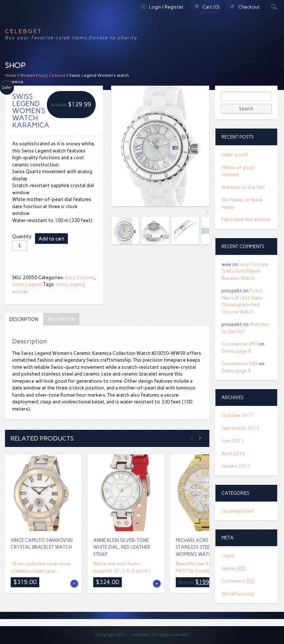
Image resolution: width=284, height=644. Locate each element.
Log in (228, 556)
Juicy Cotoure (52, 75)
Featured (207, 62)
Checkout (249, 7)
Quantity (22, 237)
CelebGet (24, 31)
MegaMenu (252, 62)
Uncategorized (238, 511)
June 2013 (232, 441)
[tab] (24, 319)
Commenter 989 (240, 364)
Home (143, 61)
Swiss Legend (27, 284)
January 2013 (236, 466)
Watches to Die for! (243, 187)
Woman (27, 75)
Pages (168, 62)
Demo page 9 (236, 351)
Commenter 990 (240, 344)
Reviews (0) (61, 319)
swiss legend (70, 284)
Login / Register (166, 7)
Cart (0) (211, 7)
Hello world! (235, 155)
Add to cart (51, 239)
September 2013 (240, 428)
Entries (234, 568)
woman (20, 291)
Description (24, 319)
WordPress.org (238, 594)
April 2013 (233, 454)
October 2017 (237, 415)
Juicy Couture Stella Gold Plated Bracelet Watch (245, 271)
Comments (238, 581)
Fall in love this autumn (246, 219)
